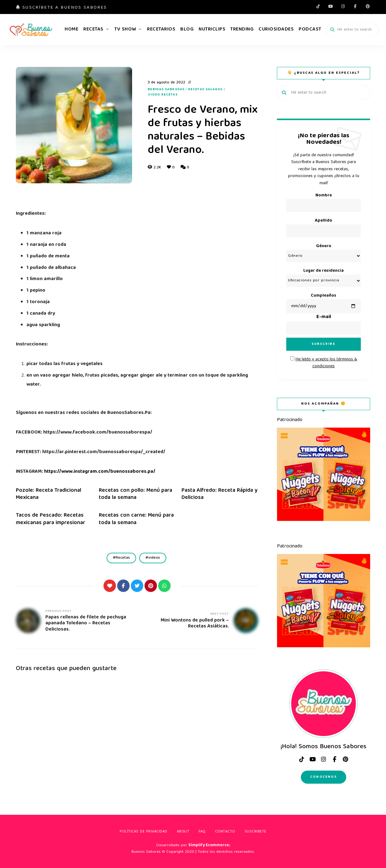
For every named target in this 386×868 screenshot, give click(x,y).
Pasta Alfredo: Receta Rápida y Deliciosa (219, 494)
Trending (242, 30)
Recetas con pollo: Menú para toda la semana (136, 494)
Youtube (330, 6)
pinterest (368, 6)
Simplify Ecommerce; (209, 845)
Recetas (93, 30)
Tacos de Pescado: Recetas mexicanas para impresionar (51, 519)
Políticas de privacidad (144, 832)
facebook (355, 6)
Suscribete (255, 832)
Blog (187, 30)
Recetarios (161, 30)
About (183, 832)
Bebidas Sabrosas (166, 90)
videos (154, 558)
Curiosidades (276, 30)
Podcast (310, 30)
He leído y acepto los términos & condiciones (326, 363)
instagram (343, 6)
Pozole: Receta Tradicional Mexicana (48, 494)
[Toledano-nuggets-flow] (324, 520)
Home (71, 30)
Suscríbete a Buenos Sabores (62, 8)
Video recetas (163, 95)
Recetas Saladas (205, 90)
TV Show (125, 30)
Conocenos (324, 777)
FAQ (202, 832)
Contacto (225, 832)
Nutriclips (212, 30)
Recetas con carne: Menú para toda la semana (136, 519)
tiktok (318, 6)
